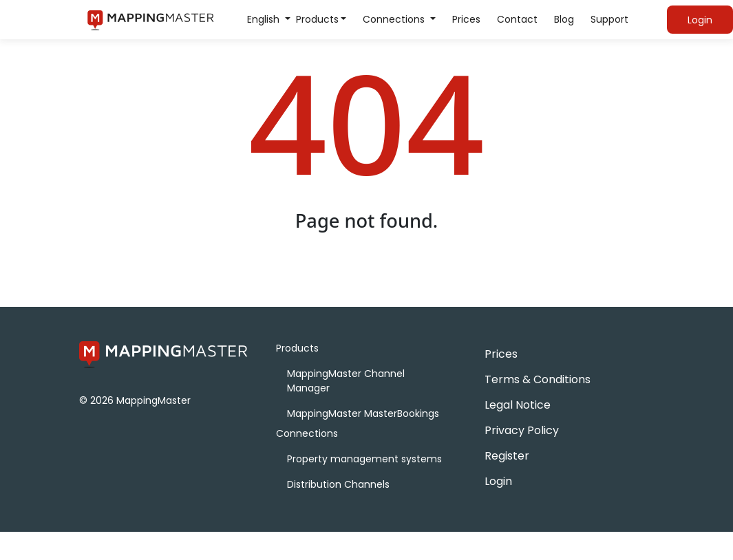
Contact (517, 19)
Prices (466, 19)
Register (507, 456)
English (265, 19)
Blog (564, 19)
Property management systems (364, 459)
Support (609, 19)
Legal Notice (518, 405)
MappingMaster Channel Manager (346, 381)
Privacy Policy (522, 430)
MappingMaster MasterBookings (363, 413)
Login (498, 481)
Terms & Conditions (538, 379)
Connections (395, 19)
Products (317, 19)
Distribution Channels (338, 484)
